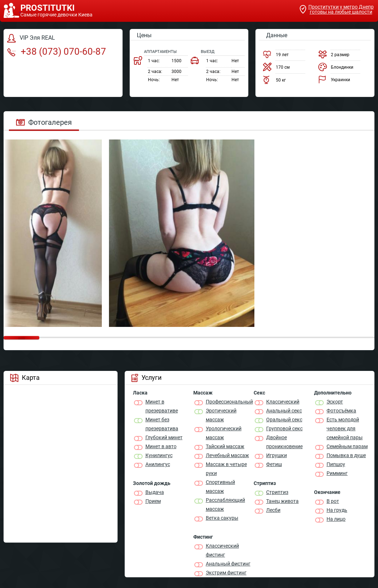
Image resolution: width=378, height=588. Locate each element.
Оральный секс (284, 420)
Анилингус (158, 464)
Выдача (155, 492)
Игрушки (277, 455)
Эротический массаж (221, 415)
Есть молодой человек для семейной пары (345, 428)
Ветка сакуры (222, 518)
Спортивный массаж (220, 487)
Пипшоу (336, 464)
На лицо (336, 519)
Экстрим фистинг (226, 573)
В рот (333, 501)
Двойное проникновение (284, 442)
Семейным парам (347, 446)
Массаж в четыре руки (226, 469)
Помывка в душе (346, 455)
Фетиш (274, 464)
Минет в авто (161, 446)
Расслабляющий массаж (225, 504)
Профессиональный (229, 402)
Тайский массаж (225, 446)
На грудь (337, 510)
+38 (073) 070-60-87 (57, 52)
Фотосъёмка (341, 411)
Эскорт (335, 402)
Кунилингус (159, 455)
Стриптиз (277, 492)
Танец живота (282, 501)
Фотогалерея (44, 122)
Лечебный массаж (227, 455)
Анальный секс (284, 411)
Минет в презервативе (162, 406)
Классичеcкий (283, 402)
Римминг (337, 473)
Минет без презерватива (162, 424)
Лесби (273, 510)
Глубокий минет (164, 437)
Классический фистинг (222, 550)
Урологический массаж (224, 433)
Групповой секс (284, 428)
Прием (153, 501)
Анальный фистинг (228, 564)
